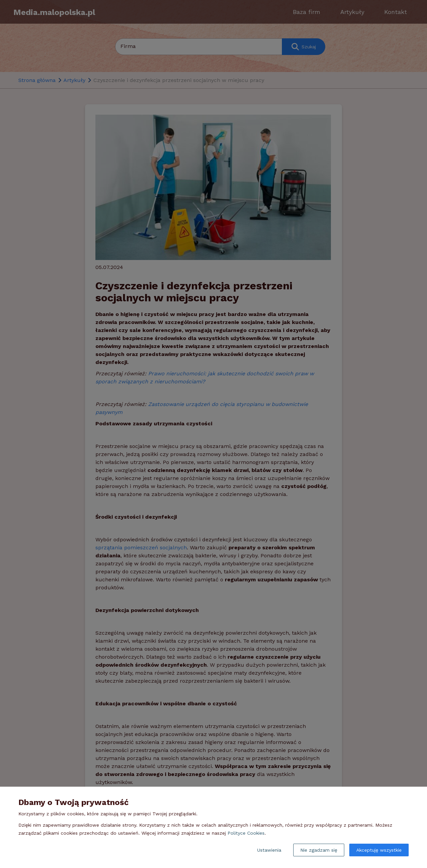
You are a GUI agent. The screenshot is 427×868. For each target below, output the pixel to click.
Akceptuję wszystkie (379, 850)
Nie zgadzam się (319, 850)
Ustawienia (269, 850)
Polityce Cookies (246, 833)
